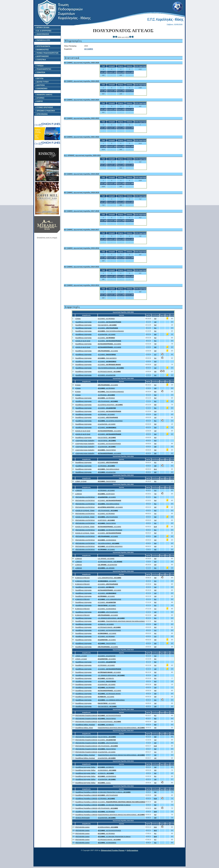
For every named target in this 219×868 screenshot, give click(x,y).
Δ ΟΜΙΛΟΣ (79, 490)
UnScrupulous (132, 850)
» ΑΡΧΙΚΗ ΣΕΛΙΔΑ (42, 27)
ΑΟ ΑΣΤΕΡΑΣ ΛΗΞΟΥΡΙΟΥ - (110, 405)
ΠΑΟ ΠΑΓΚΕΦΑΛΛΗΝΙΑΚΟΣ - (111, 368)
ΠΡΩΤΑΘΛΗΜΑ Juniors (82, 827)
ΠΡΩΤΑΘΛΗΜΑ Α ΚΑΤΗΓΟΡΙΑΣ (85, 497)
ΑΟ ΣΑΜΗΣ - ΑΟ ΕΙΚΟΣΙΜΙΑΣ (107, 609)
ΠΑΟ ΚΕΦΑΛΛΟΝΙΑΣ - (109, 543)
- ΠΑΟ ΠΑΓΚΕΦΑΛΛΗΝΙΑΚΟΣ (111, 331)
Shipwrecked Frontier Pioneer (113, 850)
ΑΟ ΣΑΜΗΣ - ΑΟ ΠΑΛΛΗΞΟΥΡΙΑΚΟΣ (109, 444)
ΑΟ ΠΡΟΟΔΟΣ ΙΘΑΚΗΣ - (109, 372)
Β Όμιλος (78, 385)
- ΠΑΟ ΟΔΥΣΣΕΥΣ (107, 358)
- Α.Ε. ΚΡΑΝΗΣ (106, 568)
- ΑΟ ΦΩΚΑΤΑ (106, 678)
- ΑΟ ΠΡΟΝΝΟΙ (106, 388)
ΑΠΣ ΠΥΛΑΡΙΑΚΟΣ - (108, 401)
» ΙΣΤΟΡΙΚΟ (40, 98)
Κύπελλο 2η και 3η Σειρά (83, 341)
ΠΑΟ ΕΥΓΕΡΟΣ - (107, 437)
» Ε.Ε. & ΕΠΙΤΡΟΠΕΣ (43, 31)
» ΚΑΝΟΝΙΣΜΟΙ (41, 89)
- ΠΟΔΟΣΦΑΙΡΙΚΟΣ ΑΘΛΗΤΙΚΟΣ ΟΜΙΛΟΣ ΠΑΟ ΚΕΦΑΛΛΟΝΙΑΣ (121, 621)
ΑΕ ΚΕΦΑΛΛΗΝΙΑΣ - (108, 827)
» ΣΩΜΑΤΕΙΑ (40, 72)
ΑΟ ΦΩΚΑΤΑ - (106, 773)
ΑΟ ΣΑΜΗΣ (89, 49)
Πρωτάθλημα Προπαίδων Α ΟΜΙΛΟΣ (86, 792)
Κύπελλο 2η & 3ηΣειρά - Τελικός (85, 510)
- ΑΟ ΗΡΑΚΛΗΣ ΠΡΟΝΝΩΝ (110, 530)
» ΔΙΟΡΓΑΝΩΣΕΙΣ (42, 56)
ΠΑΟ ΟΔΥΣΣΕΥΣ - (107, 325)
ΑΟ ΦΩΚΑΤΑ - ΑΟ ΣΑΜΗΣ (106, 624)
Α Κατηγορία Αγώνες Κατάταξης (85, 441)
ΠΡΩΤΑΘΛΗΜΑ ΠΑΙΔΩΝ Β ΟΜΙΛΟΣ (86, 715)
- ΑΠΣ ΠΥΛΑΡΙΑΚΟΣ (108, 517)
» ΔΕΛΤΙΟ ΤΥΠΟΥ (42, 82)
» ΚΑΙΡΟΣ (39, 101)
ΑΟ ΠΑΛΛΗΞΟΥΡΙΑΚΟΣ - (109, 722)
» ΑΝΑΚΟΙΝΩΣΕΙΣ (42, 34)
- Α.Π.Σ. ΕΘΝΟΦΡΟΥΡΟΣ (109, 599)
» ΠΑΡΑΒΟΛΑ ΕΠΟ (43, 40)
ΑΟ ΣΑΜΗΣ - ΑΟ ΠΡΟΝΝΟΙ (106, 319)
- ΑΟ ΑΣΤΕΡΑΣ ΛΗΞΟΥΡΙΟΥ (110, 421)
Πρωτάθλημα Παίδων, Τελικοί (84, 728)
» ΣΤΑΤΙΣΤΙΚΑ (41, 60)
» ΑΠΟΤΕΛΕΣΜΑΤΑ (43, 46)
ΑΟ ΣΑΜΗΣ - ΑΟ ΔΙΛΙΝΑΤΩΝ (107, 375)
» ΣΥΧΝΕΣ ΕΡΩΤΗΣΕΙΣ (44, 107)
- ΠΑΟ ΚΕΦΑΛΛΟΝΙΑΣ (109, 469)
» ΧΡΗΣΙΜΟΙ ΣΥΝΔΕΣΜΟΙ (45, 111)
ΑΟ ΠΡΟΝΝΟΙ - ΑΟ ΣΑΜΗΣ (106, 414)
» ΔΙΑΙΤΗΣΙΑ (40, 85)
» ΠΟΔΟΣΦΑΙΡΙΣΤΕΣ (43, 69)
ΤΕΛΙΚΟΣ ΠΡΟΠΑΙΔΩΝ (83, 818)
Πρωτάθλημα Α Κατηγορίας (83, 322)
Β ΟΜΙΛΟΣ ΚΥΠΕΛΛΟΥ (83, 578)
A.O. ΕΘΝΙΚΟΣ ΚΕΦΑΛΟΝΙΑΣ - (111, 618)
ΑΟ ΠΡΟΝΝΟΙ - (106, 395)
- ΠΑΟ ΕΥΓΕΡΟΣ (107, 450)
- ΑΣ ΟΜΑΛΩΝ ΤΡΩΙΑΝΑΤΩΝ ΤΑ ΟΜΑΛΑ (114, 805)
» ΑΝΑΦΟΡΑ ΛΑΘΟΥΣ (44, 95)
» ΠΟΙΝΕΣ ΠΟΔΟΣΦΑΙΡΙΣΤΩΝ (47, 53)
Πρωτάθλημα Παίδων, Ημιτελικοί (85, 725)
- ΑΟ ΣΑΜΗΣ (109, 344)
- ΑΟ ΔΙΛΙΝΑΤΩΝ (107, 472)
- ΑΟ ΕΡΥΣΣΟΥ (106, 494)
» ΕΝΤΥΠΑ (39, 78)
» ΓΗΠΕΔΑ (39, 66)
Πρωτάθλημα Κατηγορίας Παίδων (85, 767)
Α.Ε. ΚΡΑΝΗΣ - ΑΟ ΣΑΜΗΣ (106, 559)
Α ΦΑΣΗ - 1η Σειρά (81, 656)
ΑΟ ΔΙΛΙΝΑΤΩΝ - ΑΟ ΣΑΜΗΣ (107, 334)
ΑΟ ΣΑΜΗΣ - (109, 322)
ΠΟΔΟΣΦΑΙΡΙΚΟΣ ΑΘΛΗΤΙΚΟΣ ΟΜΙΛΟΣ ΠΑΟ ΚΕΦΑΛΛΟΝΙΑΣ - (121, 728)
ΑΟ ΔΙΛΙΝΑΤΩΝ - (107, 447)
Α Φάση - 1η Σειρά (81, 481)
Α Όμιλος (78, 319)
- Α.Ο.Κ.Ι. (104, 783)
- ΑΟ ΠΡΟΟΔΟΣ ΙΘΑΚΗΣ (109, 694)
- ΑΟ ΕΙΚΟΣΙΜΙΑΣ (107, 540)
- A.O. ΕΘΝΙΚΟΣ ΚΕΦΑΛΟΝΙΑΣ (111, 700)
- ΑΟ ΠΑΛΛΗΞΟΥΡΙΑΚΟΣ (109, 715)
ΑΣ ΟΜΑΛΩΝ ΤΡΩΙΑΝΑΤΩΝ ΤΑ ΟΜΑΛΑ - (114, 792)
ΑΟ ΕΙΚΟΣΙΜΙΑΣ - (107, 770)
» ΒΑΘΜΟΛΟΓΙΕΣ (42, 50)
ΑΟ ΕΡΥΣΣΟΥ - (106, 520)
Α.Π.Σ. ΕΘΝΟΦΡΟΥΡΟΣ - (109, 578)
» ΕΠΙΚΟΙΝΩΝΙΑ (41, 114)
